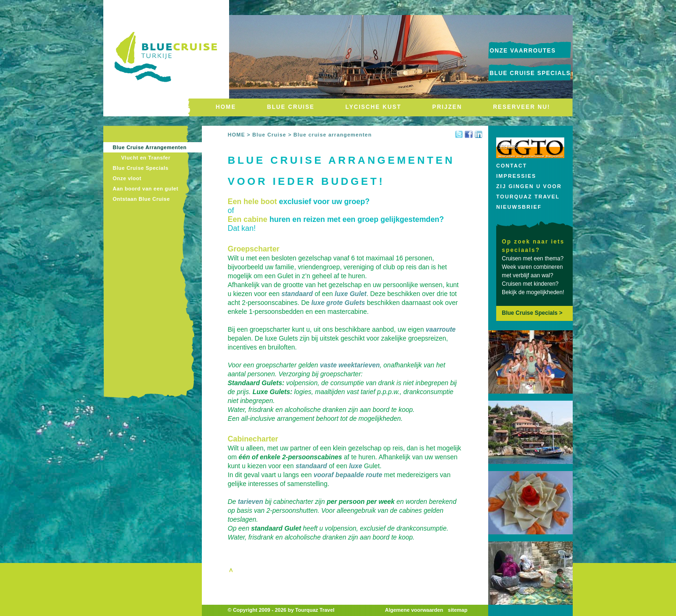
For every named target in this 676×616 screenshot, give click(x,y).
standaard (297, 294)
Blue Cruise (269, 135)
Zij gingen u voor (529, 186)
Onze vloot (127, 178)
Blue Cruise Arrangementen (150, 147)
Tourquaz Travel (528, 197)
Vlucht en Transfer (146, 158)
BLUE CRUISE (291, 107)
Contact (512, 166)
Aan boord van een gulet (146, 189)
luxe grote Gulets (338, 303)
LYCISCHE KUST (373, 107)
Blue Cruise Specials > (532, 313)
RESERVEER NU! (522, 107)
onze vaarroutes (523, 51)
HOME (226, 107)
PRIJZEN (447, 107)
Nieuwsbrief (519, 207)
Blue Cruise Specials (530, 73)
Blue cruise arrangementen (333, 135)
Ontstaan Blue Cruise (141, 199)
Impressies (516, 176)
